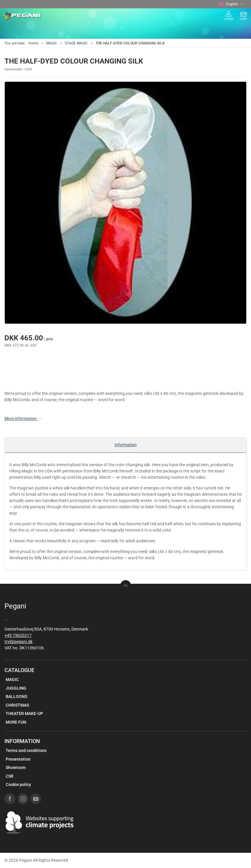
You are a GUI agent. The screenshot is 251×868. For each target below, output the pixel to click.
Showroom (16, 767)
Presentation (18, 759)
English (231, 4)
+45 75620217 (18, 635)
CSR (10, 776)
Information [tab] (126, 445)
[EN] (22, 16)
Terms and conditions (26, 750)
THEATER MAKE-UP (24, 713)
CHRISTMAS (17, 705)
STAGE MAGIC (76, 43)
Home (33, 43)
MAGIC (51, 43)
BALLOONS (16, 696)
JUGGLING (16, 688)
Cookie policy (18, 784)
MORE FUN (16, 722)
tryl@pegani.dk (19, 642)
